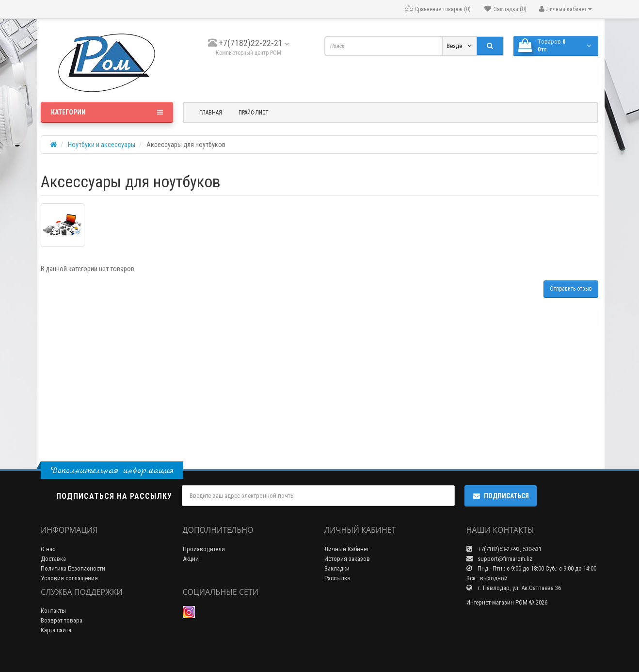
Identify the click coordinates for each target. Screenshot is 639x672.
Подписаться (501, 496)
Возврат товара (62, 620)
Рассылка (337, 578)
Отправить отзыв (571, 289)
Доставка (53, 559)
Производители (204, 549)
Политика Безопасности (73, 568)
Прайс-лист (254, 113)
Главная (211, 113)
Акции (191, 559)
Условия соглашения (69, 578)
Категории (107, 112)
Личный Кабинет (347, 549)
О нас (48, 549)
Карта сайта (56, 630)
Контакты (53, 611)
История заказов (347, 559)
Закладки (337, 568)
